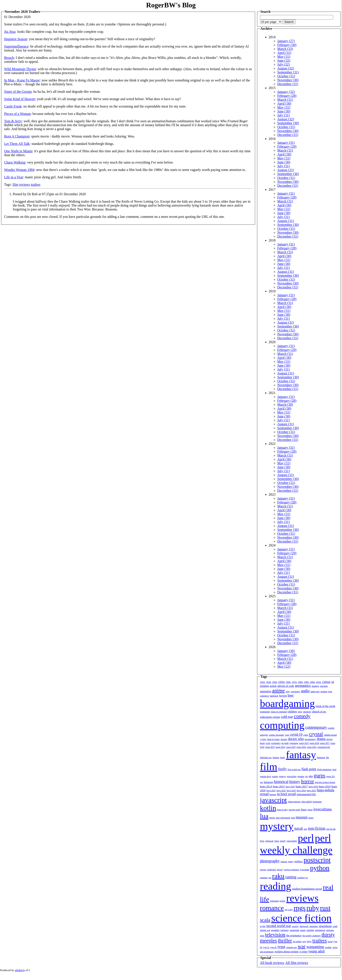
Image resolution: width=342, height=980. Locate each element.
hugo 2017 (302, 786)
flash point (309, 769)
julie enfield (307, 802)
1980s (300, 682)
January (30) (286, 651)
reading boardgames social (307, 889)
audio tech (315, 691)
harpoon (268, 782)
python (320, 868)
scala (265, 920)
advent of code (286, 686)
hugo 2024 (301, 790)
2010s (319, 682)
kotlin (268, 808)
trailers (36, 185)
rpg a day (289, 910)
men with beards (283, 818)
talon (262, 936)
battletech (274, 696)
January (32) (286, 92)
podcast (284, 862)
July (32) (284, 64)
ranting (291, 877)
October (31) (286, 76)
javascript (273, 800)
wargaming (315, 947)
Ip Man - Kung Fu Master (22, 80)
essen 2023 (291, 747)
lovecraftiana (323, 809)
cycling (263, 739)
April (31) (284, 53)
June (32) (284, 60)
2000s (313, 682)
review (282, 901)
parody (283, 841)
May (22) (284, 666)
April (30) (284, 103)
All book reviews (272, 963)
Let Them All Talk (17, 144)
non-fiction (317, 828)
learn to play (282, 810)
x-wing (304, 951)
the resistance (294, 935)
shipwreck (304, 926)
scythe (263, 926)
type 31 (266, 947)
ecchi (268, 743)
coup (287, 735)
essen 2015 (304, 743)
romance (272, 908)
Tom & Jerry (13, 121)
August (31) (286, 170)
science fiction (301, 918)
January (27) (286, 41)
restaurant (274, 901)
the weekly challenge (311, 936)
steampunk (294, 930)
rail (270, 878)
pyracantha (304, 870)
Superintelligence (16, 46)
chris (300, 712)
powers (263, 870)
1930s (268, 682)
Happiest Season (16, 39)
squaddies (275, 930)
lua (264, 816)
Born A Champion (17, 136)
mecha (272, 818)
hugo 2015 (279, 786)
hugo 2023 (291, 790)
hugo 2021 (271, 790)
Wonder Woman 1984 (19, 170)
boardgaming (287, 703)
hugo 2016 (290, 787)
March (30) (285, 405)
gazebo (275, 776)
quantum (264, 878)
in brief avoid (286, 794)
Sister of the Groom (18, 92)
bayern (283, 696)
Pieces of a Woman (17, 114)
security (295, 926)
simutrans (314, 926)
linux (304, 809)
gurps (320, 775)
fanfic (282, 757)
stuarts (303, 930)
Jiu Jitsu (10, 32)
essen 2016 (314, 743)
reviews (25, 185)
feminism (321, 757)
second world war (279, 926)
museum (302, 817)
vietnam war (291, 947)
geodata (301, 776)
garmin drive (266, 776)
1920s (263, 682)
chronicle (307, 712)
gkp (311, 776)
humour (273, 794)
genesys (282, 776)
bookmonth (265, 712)
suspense (330, 930)
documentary (310, 739)
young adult (316, 951)
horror (308, 781)
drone (263, 743)
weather (328, 947)
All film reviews (297, 963)
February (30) (287, 45)
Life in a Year (14, 177)
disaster (284, 739)
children (292, 711)
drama (321, 739)
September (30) (288, 123)
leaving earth (294, 810)
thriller (285, 940)
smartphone (325, 926)
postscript (317, 860)
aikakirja (315, 686)
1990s (306, 682)
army (288, 691)
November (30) (288, 80)
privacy (280, 870)
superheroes (320, 930)
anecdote (324, 686)
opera (277, 841)
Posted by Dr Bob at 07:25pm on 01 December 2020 (49, 194)
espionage (294, 743)
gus (262, 782)
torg (304, 941)
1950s (281, 682)
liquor (310, 810)
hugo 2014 (266, 786)
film (15, 185)
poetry (291, 862)
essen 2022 (280, 747)
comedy (302, 716)
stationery (285, 930)
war (302, 946)
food (334, 769)
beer (291, 695)
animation (266, 691)
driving (330, 739)
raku (278, 876)
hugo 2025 (312, 790)
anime (279, 690)
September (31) (288, 72)
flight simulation (324, 769)
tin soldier (297, 941)
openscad (269, 841)
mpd (293, 818)
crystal (316, 734)
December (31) (288, 84)
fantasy (301, 755)
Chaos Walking (15, 162)
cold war (287, 717)
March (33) (285, 49)
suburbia (310, 930)
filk (327, 757)
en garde (285, 743)
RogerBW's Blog (171, 5)
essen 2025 (312, 747)
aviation (324, 691)
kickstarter (317, 802)
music (311, 818)
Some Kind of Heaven (20, 99)
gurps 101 (331, 776)
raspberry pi (303, 878)
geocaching (292, 776)
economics (276, 743)
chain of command (279, 712)
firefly (283, 769)
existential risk (324, 747)
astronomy (296, 691)
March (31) (285, 100)
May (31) (284, 57)
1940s (275, 682)
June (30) (284, 111)
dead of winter (273, 739)
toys (309, 941)
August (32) (286, 68)
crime (306, 735)
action (273, 686)
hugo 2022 (281, 790)
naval (299, 828)
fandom (276, 757)
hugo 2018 (313, 787)
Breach (9, 58)
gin (307, 776)
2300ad (326, 682)
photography (270, 861)
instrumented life (306, 794)
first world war (294, 769)
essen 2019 (270, 747)
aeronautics (303, 686)
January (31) (286, 143)
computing (282, 725)
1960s (288, 682)
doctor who (296, 739)
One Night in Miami (18, 151)
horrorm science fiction (325, 782)
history (295, 782)
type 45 (273, 947)
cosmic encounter (277, 735)
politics (299, 861)
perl (306, 838)
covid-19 (296, 734)
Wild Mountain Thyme (20, 69)
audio (305, 691)
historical (281, 782)
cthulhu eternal (330, 735)
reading (276, 886)
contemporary (316, 727)
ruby (313, 908)
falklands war (266, 757)
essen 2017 (325, 743)
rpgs (300, 908)
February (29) (287, 147)
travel (330, 941)
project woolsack (291, 870)
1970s (294, 682)
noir (305, 829)
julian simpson (294, 802)
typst (281, 947)
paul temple (292, 841)
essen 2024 (301, 747)
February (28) (287, 96)
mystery (277, 826)
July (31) (284, 115)
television (275, 935)
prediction (271, 870)
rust (325, 908)
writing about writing (287, 951)
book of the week (326, 706)
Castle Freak (13, 106)
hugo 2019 (325, 786)
